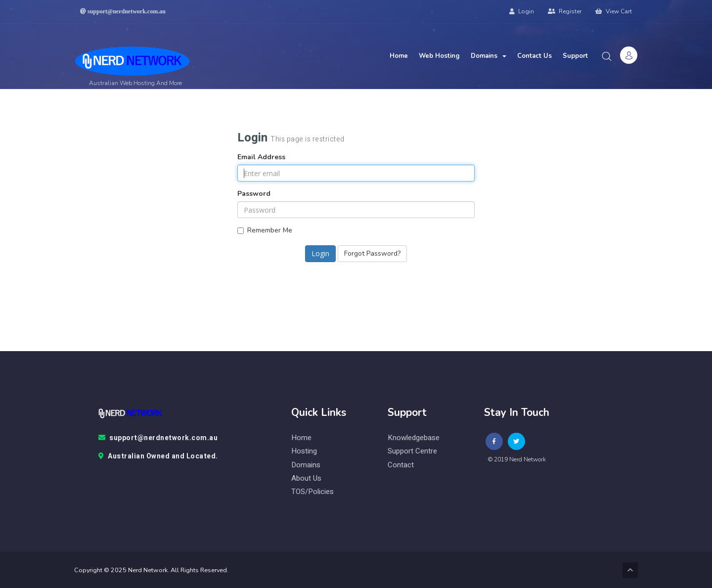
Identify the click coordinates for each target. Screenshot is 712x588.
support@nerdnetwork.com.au (158, 438)
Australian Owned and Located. (158, 456)
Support (575, 56)
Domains (489, 56)
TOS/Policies (312, 492)
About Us (306, 478)
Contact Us (534, 56)
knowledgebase (414, 438)
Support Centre (412, 451)
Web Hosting (439, 56)
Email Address (261, 157)
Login (522, 11)
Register (565, 11)
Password (254, 194)
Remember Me (265, 230)
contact (401, 465)
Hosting (304, 451)
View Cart (614, 11)
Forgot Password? (372, 253)
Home (399, 56)
